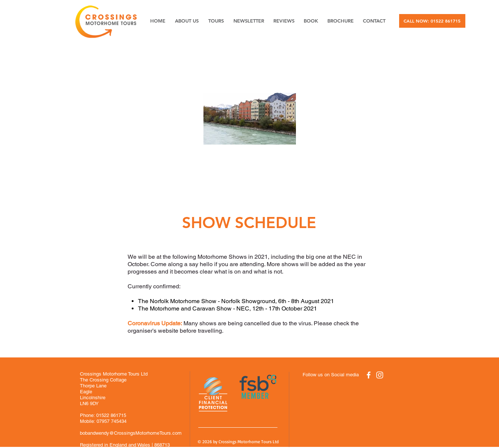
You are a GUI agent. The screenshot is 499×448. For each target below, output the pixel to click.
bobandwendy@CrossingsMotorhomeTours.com (131, 433)
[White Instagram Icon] (380, 375)
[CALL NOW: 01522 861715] (432, 21)
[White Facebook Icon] (369, 375)
